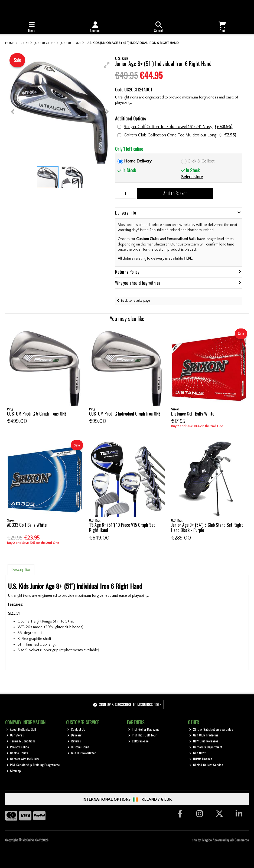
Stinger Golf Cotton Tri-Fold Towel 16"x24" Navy (178, 127)
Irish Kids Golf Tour (142, 735)
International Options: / (127, 800)
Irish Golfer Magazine (144, 729)
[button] (107, 65)
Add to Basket (175, 193)
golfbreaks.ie (139, 741)
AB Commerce (240, 840)
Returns (74, 741)
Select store (192, 177)
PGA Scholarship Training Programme (33, 765)
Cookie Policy (17, 753)
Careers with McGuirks (23, 759)
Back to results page (136, 301)
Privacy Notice (18, 747)
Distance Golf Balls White (193, 414)
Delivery (74, 735)
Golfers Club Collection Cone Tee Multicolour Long (180, 135)
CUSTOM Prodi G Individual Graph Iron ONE (125, 414)
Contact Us (76, 729)
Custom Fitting (78, 747)
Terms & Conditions (21, 741)
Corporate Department (206, 747)
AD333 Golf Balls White (27, 525)
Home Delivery (138, 161)
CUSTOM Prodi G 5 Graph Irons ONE (37, 414)
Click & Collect (201, 161)
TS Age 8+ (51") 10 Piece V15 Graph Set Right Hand (122, 527)
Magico (207, 840)
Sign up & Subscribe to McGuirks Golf (127, 704)
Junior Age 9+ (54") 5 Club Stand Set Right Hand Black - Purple (207, 527)
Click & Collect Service (206, 765)
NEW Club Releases (204, 741)
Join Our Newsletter (82, 753)
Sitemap (14, 771)
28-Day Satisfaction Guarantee (211, 729)
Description (21, 570)
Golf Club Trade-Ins (204, 735)
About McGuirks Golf (21, 729)
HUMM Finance (201, 759)
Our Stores (15, 735)
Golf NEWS (198, 753)
